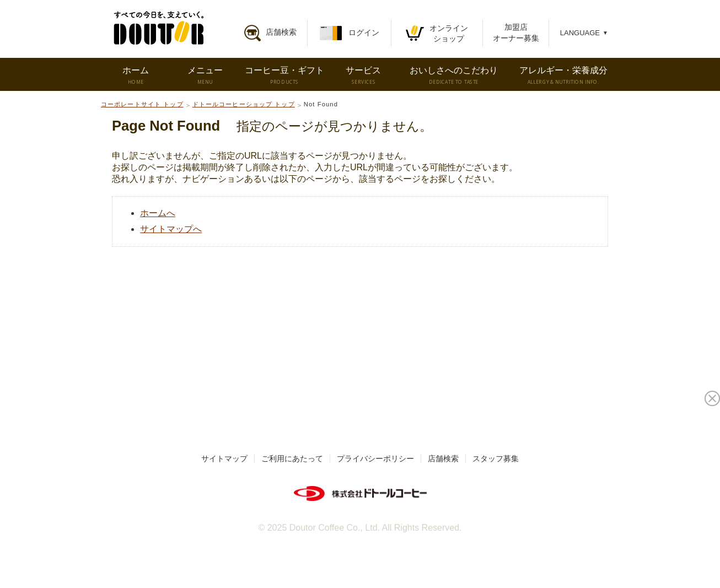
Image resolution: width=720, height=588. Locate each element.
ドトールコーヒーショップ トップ (244, 104)
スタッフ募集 (496, 458)
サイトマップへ (171, 229)
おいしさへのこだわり (454, 75)
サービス (363, 75)
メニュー (205, 75)
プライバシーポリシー (375, 458)
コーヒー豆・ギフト (284, 75)
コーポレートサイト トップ (142, 104)
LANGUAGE (584, 33)
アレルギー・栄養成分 (563, 75)
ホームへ (158, 213)
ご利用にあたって (292, 458)
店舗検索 (443, 458)
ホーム (135, 75)
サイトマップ (224, 458)
